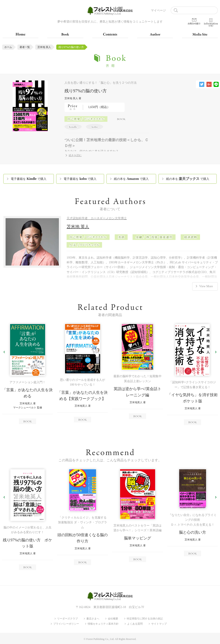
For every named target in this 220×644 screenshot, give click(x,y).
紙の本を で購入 (131, 179)
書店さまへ (93, 618)
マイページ (158, 10)
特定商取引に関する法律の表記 (145, 618)
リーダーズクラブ (67, 618)
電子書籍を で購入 (28, 179)
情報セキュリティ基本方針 (103, 623)
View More (206, 286)
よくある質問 (135, 623)
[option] (27, 374)
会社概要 (113, 618)
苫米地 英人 (44, 47)
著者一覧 (25, 47)
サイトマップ (159, 623)
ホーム (8, 47)
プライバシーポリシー (66, 623)
